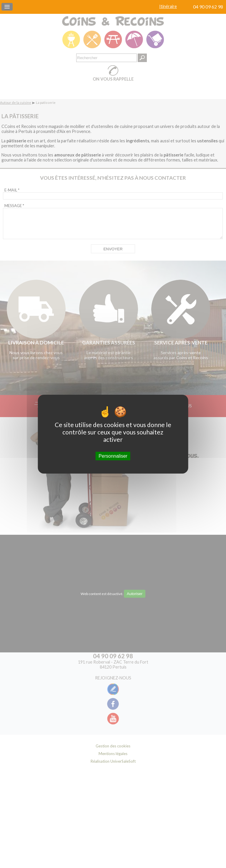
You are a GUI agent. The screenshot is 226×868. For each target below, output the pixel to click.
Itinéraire (168, 6)
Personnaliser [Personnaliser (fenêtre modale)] (113, 456)
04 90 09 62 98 (208, 7)
